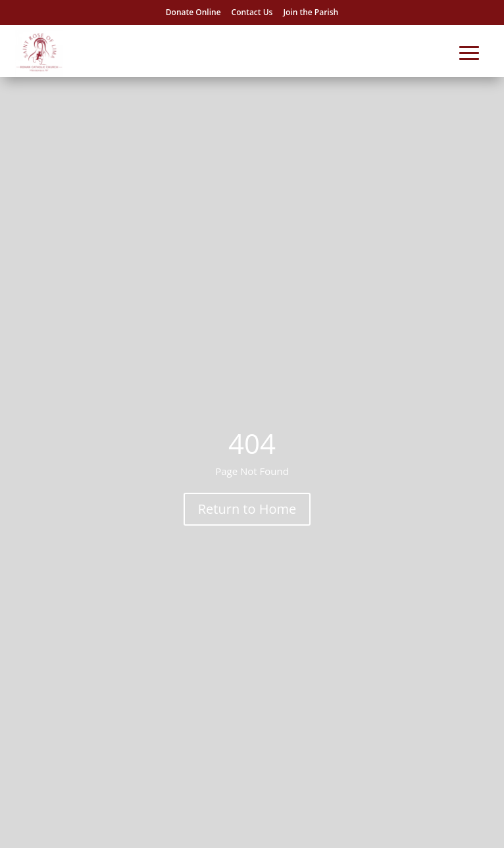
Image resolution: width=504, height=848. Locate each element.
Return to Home (247, 509)
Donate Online (193, 12)
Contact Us (252, 12)
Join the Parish (311, 12)
